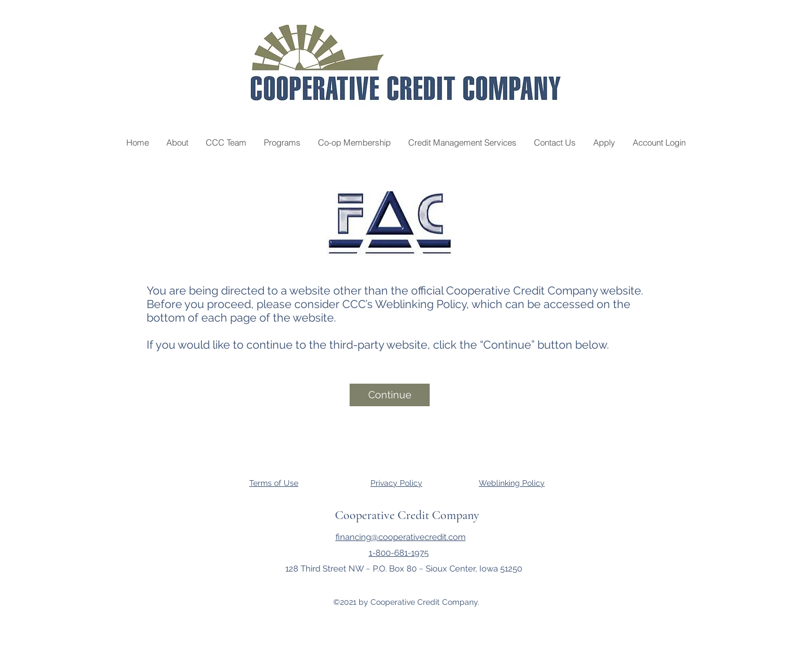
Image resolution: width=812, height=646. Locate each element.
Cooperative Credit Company (407, 515)
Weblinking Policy (512, 483)
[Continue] (390, 395)
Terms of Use (274, 483)
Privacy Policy (396, 483)
